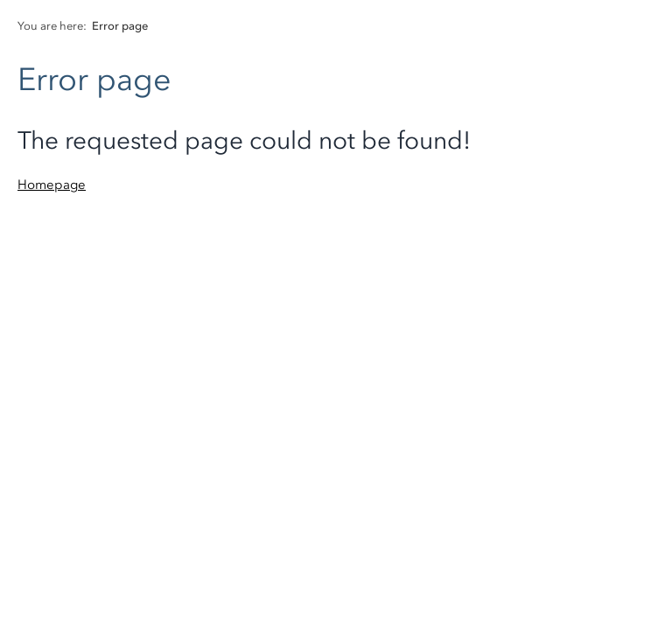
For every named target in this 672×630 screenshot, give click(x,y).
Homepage (52, 185)
